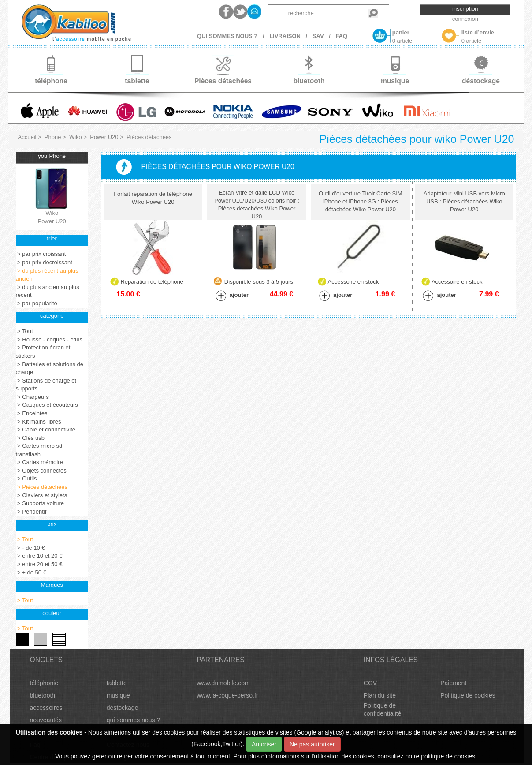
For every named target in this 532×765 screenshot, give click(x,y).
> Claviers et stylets (42, 495)
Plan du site (380, 695)
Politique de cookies (468, 695)
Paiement (453, 683)
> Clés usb (30, 438)
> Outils (26, 478)
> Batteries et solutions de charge (50, 368)
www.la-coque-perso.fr (227, 695)
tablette (117, 683)
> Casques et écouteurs (47, 405)
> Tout (24, 331)
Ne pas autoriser (312, 744)
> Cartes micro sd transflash (39, 450)
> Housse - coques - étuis (49, 339)
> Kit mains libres (39, 422)
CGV (370, 683)
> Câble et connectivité (46, 429)
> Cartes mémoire (39, 462)
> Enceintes (32, 413)
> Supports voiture (40, 503)
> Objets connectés (41, 471)
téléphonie (44, 683)
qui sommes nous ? (133, 720)
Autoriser (264, 744)
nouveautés (46, 720)
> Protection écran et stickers (43, 352)
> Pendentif (31, 512)
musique (118, 695)
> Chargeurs (33, 397)
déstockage (123, 708)
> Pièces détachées (42, 487)
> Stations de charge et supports (46, 385)
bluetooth (43, 695)
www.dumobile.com (223, 683)
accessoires (46, 708)
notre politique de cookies (440, 756)
